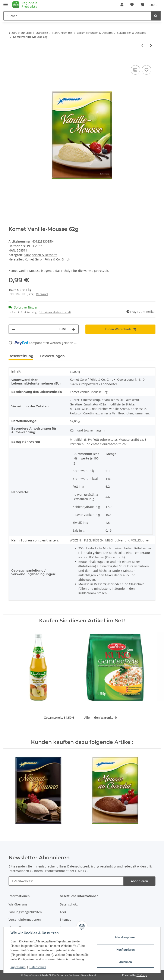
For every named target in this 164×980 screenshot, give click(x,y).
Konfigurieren (125, 950)
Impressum (18, 967)
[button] (122, 5)
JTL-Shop (142, 975)
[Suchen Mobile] (77, 16)
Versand (42, 294)
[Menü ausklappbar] (6, 3)
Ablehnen (125, 962)
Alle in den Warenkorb (101, 717)
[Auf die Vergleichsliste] (135, 70)
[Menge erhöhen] (74, 329)
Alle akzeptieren (125, 937)
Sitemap (66, 919)
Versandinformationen (25, 919)
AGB (63, 912)
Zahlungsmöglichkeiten (25, 912)
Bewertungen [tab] (52, 356)
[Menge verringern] (13, 329)
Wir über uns (18, 904)
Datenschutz (38, 967)
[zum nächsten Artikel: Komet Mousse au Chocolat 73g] (151, 45)
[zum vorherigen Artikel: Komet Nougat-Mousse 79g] (142, 45)
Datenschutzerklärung (83, 866)
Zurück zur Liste (22, 33)
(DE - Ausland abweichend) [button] (55, 312)
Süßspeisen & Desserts (41, 255)
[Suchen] (156, 16)
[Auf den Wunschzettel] (146, 70)
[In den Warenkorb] (12, 59)
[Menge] (37, 329)
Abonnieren (139, 881)
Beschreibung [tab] (21, 356)
